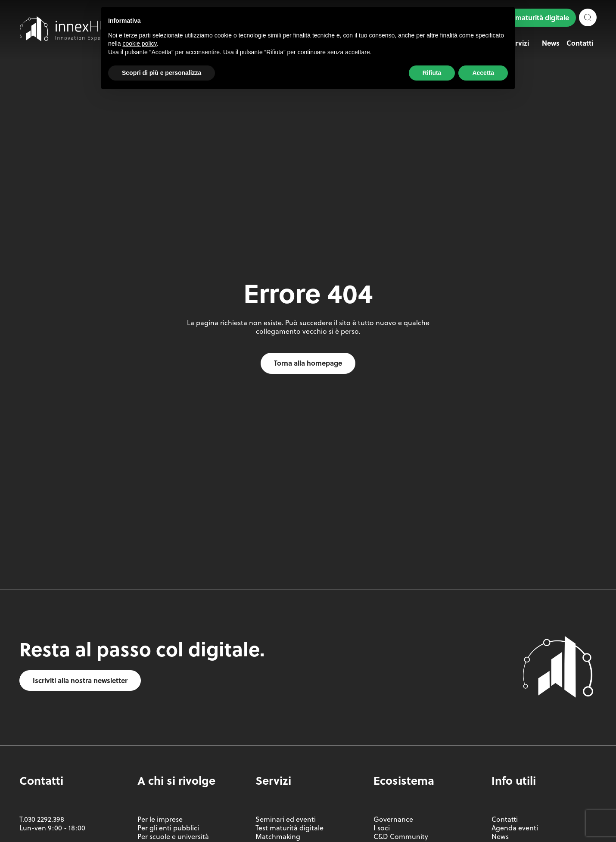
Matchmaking (278, 836)
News (551, 43)
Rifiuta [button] (432, 73)
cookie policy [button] (139, 43)
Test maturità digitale (535, 17)
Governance (393, 819)
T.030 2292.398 (42, 819)
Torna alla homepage (308, 363)
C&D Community (401, 836)
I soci (382, 828)
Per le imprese (160, 819)
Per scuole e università (173, 836)
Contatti (580, 43)
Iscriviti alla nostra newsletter (80, 680)
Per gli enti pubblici (168, 828)
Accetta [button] (483, 73)
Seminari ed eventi (286, 819)
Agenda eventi (515, 828)
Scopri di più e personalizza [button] (162, 73)
